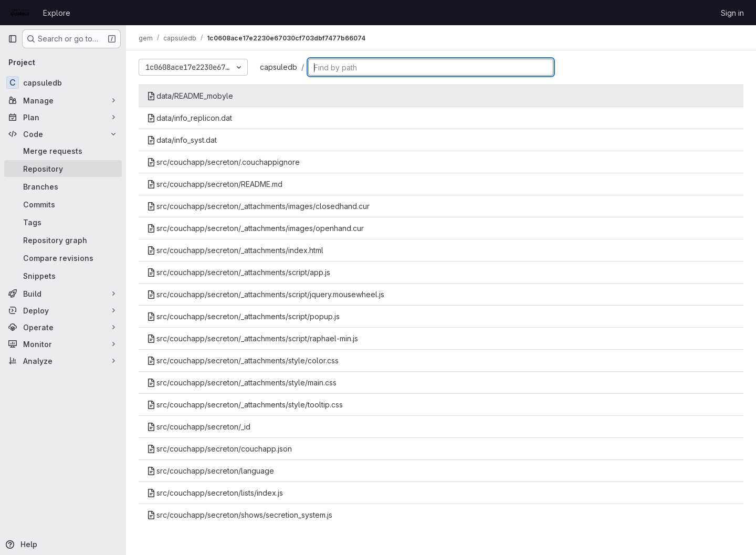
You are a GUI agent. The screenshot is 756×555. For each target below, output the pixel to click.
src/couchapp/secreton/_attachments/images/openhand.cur (255, 228)
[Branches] (63, 186)
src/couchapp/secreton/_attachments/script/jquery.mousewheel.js (266, 294)
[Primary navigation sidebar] (13, 39)
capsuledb (279, 67)
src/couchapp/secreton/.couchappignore (223, 162)
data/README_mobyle (190, 96)
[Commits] (63, 204)
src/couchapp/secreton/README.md (215, 184)
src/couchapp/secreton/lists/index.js (215, 493)
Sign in (732, 13)
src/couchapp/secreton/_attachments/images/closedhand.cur (258, 206)
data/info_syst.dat (182, 140)
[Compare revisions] (63, 258)
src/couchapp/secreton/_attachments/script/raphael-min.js (253, 338)
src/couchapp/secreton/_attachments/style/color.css (243, 360)
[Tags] (63, 222)
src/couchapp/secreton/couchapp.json (219, 449)
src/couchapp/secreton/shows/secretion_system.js (240, 515)
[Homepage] (20, 13)
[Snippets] (63, 276)
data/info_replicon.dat (190, 118)
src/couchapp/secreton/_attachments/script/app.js (239, 272)
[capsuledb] (63, 82)
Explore (57, 13)
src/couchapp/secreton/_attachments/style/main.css (242, 383)
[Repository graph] (63, 240)
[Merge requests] (63, 151)
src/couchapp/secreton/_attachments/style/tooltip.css (245, 405)
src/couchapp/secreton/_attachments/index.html (235, 250)
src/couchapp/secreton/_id (199, 427)
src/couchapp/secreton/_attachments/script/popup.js (243, 316)
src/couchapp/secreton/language (211, 471)
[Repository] (63, 169)
